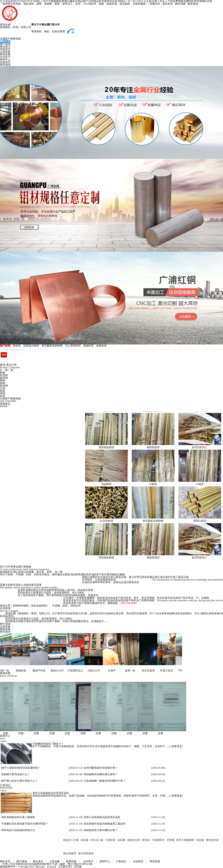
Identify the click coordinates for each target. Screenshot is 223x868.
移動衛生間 (134, 840)
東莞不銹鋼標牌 (185, 840)
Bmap (40, 867)
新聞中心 (5, 59)
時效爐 (200, 840)
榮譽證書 (5, 54)
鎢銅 (3, 383)
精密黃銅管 (153, 447)
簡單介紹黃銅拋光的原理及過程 (51, 793)
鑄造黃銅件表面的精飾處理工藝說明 (105, 824)
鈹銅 (3, 373)
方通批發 (110, 840)
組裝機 (121, 840)
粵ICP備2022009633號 (80, 864)
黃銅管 (17, 346)
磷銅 (3, 380)
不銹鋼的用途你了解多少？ (48, 744)
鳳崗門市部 (37, 671)
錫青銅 (4, 378)
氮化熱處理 (70, 853)
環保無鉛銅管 (106, 447)
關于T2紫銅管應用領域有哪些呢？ (21, 768)
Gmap (52, 867)
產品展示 (5, 46)
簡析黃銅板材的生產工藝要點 (18, 817)
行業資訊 (121, 861)
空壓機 (170, 840)
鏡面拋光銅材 (31, 346)
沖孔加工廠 (97, 840)
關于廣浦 (5, 44)
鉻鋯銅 (4, 386)
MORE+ (4, 406)
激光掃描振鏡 (86, 853)
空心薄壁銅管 (73, 346)
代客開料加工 (74, 671)
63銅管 (200, 484)
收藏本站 (155, 4)
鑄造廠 (85, 840)
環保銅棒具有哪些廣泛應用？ (101, 774)
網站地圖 (180, 4)
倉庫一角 (128, 671)
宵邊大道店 (165, 671)
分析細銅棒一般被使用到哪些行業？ (105, 781)
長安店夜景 (147, 671)
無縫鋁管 (88, 346)
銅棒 (39, 4)
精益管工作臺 (71, 840)
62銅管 (153, 484)
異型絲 (146, 840)
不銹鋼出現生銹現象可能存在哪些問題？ (25, 824)
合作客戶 (5, 57)
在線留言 (5, 62)
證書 (4, 733)
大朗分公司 (92, 671)
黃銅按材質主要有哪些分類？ (101, 830)
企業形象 (5, 52)
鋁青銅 (4, 375)
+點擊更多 (176, 746)
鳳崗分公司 (56, 671)
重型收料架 (212, 840)
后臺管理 (65, 867)
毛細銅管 (106, 484)
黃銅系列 (5, 49)
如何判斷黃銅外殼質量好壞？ (101, 768)
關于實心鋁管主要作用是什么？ (20, 781)
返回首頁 (168, 4)
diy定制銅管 (106, 521)
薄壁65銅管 (200, 521)
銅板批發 (101, 346)
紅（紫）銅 (7, 370)
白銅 (3, 388)
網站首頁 (5, 41)
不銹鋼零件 (158, 840)
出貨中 (110, 671)
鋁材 (3, 396)
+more (3, 741)
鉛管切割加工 (200, 447)
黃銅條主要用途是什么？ (16, 774)
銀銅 (3, 391)
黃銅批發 (19, 671)
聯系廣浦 (193, 4)
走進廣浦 (5, 608)
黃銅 (3, 393)
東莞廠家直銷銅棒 (52, 346)
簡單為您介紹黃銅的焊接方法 (18, 830)
